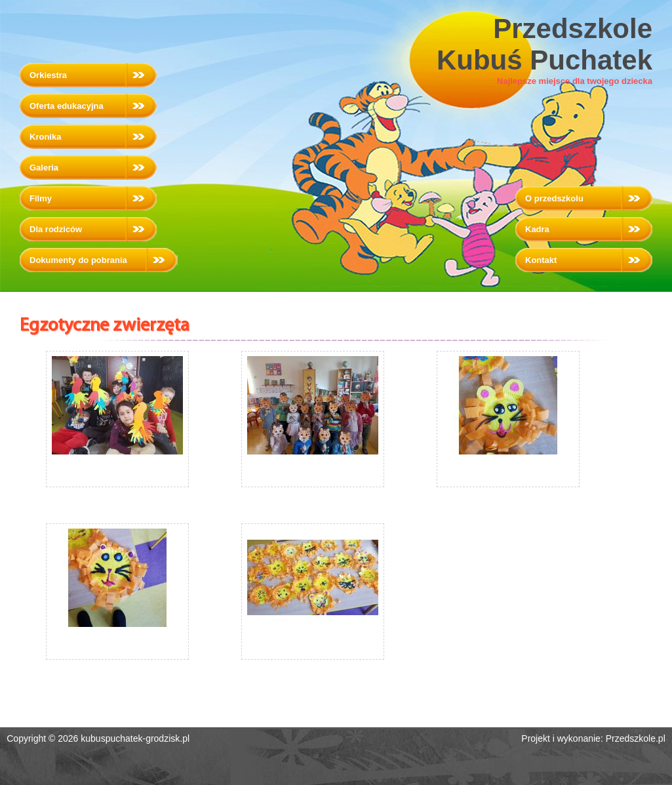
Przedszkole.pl (636, 738)
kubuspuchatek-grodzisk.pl (135, 738)
